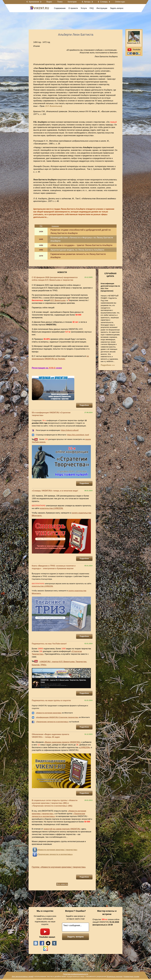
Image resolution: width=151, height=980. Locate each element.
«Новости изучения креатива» (49, 713)
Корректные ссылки (131, 976)
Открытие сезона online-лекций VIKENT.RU (106, 922)
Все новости (62, 884)
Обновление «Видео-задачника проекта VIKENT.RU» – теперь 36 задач (50, 736)
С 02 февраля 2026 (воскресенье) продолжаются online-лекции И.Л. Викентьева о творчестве (55, 279)
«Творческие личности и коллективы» (52, 722)
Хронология (34, 2)
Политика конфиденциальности (75, 974)
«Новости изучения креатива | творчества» (57, 850)
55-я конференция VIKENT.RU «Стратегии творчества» (51, 414)
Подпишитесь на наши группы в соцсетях (51, 700)
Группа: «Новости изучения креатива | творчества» (59, 867)
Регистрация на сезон (47, 368)
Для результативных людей (23, 976)
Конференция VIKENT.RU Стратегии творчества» (58, 717)
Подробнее (84, 405)
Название (55, 226)
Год (41, 226)
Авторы (87, 2)
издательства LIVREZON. (52, 508)
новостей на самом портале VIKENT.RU (62, 829)
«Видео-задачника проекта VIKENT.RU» (63, 742)
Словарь (104, 2)
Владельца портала (114, 976)
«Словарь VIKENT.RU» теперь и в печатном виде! (55, 491)
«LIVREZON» (85, 747)
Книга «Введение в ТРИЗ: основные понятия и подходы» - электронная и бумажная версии (54, 567)
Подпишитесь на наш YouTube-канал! (49, 644)
